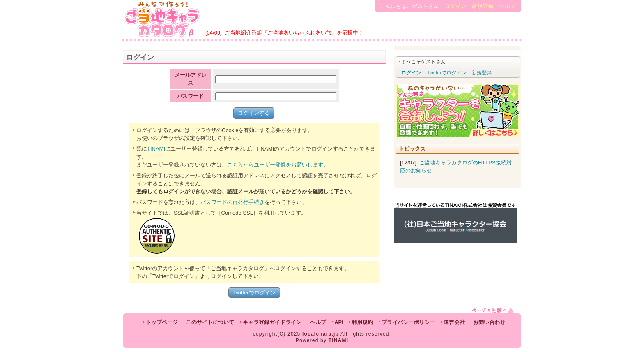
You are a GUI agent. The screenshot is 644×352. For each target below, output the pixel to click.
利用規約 (362, 322)
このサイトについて (210, 322)
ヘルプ (507, 6)
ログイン (455, 6)
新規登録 (483, 6)
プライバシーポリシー (408, 322)
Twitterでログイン (254, 293)
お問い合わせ (489, 322)
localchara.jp (321, 334)
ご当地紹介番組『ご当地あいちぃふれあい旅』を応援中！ (294, 33)
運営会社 (454, 322)
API (339, 322)
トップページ (162, 322)
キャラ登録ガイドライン (272, 322)
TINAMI (156, 149)
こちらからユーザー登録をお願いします (275, 165)
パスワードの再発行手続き (232, 202)
